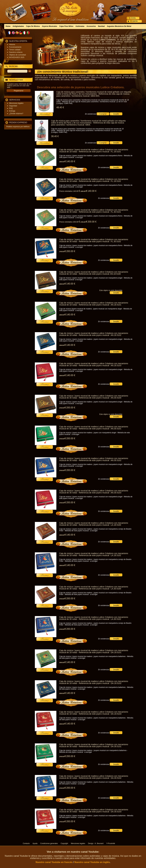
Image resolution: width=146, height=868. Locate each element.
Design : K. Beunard (96, 843)
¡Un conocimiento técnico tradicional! (63, 72)
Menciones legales (16, 103)
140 (71, 161)
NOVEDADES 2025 (17, 57)
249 (84, 222)
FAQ (11, 108)
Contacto (26, 843)
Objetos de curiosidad (17, 55)
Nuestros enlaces (16, 52)
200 (92, 222)
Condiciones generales (49, 843)
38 (55, 136)
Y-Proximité (111, 843)
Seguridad (13, 106)
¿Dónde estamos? (16, 114)
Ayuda (35, 843)
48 (60, 107)
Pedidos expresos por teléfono (18, 127)
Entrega (12, 111)
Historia (12, 44)
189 (63, 162)
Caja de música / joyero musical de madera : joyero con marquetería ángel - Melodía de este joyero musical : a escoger (95, 433)
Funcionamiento (15, 47)
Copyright (64, 843)
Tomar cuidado (15, 50)
